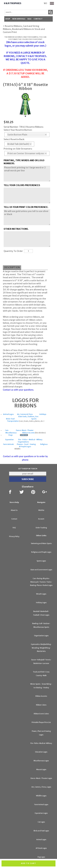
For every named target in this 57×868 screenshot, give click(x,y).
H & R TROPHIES (37, 56)
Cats (7, 430)
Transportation (13, 421)
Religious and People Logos (41, 552)
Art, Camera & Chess (25, 414)
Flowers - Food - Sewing (26, 444)
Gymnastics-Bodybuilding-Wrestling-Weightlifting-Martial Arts (41, 648)
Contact (38, 19)
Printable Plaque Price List (41, 722)
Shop (8, 19)
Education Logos (41, 752)
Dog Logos (41, 857)
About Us (14, 510)
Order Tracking (41, 528)
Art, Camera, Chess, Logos (41, 787)
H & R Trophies (13, 3)
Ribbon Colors (41, 705)
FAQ (14, 528)
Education (24, 435)
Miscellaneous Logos (41, 761)
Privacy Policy (14, 536)
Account (41, 519)
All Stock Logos (41, 848)
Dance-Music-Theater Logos (41, 778)
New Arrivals (19, 19)
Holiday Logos (41, 603)
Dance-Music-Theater (25, 430)
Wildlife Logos (41, 796)
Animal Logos (8, 414)
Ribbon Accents (28, 433)
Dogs (11, 435)
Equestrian (9, 440)
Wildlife (18, 449)
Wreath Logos (41, 594)
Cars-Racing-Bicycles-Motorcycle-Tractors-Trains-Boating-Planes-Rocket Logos (41, 582)
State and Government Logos (41, 570)
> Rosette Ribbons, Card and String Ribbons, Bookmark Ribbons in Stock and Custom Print (24, 29)
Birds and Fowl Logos (41, 831)
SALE (29, 19)
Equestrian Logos (41, 813)
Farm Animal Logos (41, 805)
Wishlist (41, 510)
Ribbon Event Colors (41, 714)
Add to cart (28, 863)
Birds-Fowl (10, 419)
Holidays (43, 414)
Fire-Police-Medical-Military (41, 743)
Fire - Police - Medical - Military (30, 440)
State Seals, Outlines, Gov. (28, 417)
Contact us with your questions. (18, 390)
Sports (34, 419)
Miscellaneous (11, 433)
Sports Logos (41, 561)
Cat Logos (41, 822)
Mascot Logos (41, 770)
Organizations (23, 442)
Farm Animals (9, 444)
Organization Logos (41, 636)
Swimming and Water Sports (41, 543)
